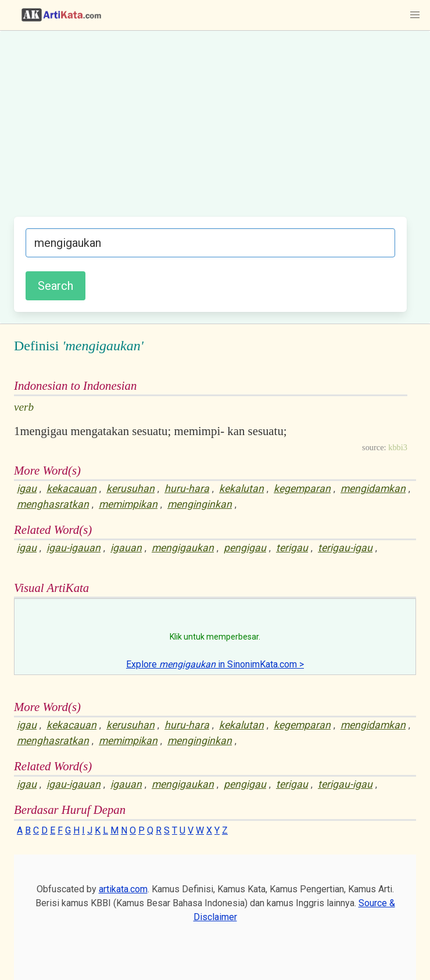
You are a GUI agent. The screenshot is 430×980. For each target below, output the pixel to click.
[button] (415, 15)
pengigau (245, 548)
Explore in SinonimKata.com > (215, 664)
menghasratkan (53, 504)
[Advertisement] (210, 130)
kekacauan (71, 489)
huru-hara (187, 489)
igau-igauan (74, 548)
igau (27, 489)
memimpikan (128, 504)
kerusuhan (130, 489)
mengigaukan (183, 548)
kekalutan (241, 489)
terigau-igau (345, 548)
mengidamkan (373, 489)
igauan (126, 548)
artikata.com (123, 889)
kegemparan (302, 489)
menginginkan (200, 504)
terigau (292, 548)
